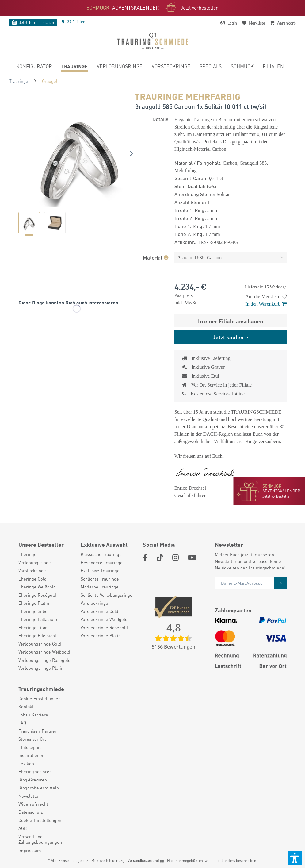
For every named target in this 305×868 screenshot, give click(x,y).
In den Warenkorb (266, 304)
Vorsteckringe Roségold (104, 627)
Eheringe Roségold (37, 595)
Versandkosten (140, 860)
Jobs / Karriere (33, 715)
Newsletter (29, 796)
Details (160, 119)
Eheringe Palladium (38, 619)
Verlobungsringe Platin (41, 668)
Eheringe (27, 554)
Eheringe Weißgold (37, 587)
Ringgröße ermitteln (39, 788)
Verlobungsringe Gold (40, 644)
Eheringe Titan (33, 627)
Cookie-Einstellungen (40, 820)
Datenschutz (31, 812)
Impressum (30, 850)
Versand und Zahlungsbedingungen (40, 839)
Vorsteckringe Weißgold (104, 619)
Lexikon (26, 763)
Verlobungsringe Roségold (44, 660)
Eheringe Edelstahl (37, 635)
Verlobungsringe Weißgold (44, 652)
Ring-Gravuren (33, 780)
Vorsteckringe (32, 570)
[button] (295, 858)
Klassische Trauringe (101, 554)
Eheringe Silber (34, 611)
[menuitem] (34, 67)
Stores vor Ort (32, 739)
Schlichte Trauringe (100, 579)
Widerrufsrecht (33, 804)
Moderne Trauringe (100, 587)
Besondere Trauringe (102, 562)
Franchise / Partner (38, 731)
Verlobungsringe (35, 562)
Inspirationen (31, 755)
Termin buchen (33, 22)
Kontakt (26, 706)
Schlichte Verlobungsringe (107, 595)
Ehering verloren (35, 771)
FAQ (22, 723)
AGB (23, 828)
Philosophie (30, 747)
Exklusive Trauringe (100, 570)
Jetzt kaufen (228, 337)
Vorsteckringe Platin (101, 635)
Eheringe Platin (34, 603)
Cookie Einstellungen (40, 698)
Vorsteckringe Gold (99, 611)
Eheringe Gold (32, 579)
